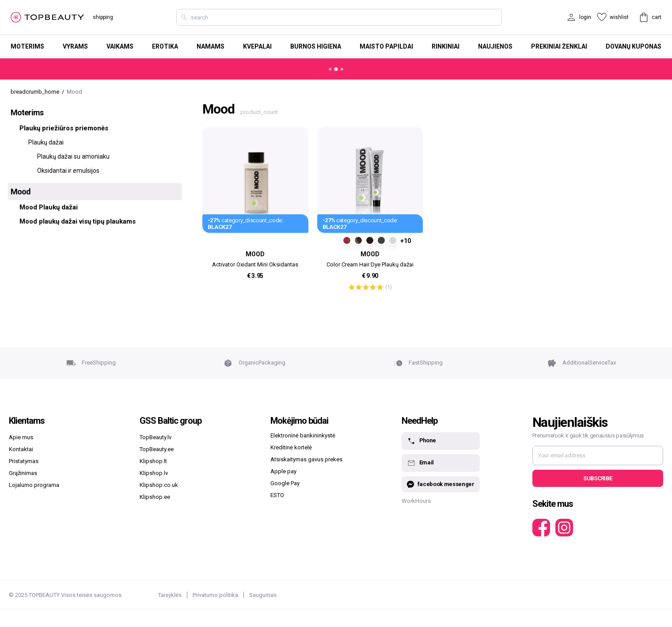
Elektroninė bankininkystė (303, 435)
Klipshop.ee (155, 497)
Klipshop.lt (153, 461)
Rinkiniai (446, 46)
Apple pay (283, 471)
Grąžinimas (23, 473)
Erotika (165, 46)
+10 (406, 241)
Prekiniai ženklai (559, 46)
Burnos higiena (316, 46)
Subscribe (598, 478)
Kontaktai (21, 449)
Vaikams (120, 46)
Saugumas (263, 595)
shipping (103, 17)
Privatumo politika (215, 595)
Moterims (27, 46)
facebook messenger (441, 484)
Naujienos (495, 46)
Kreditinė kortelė (291, 447)
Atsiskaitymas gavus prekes (306, 459)
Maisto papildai (386, 46)
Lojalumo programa (34, 485)
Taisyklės (170, 595)
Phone (421, 441)
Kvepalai (257, 46)
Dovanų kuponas (634, 46)
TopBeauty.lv (156, 437)
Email (420, 463)
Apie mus (21, 437)
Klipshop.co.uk (159, 485)
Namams (211, 46)
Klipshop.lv (154, 473)
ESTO (277, 495)
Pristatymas (24, 461)
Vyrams (75, 46)
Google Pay (285, 483)
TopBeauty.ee (157, 449)
